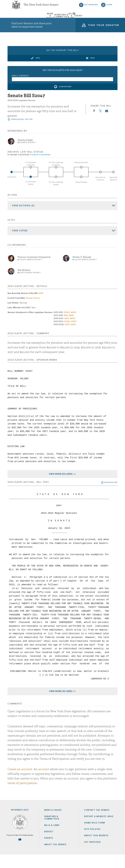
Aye (38, 71)
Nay (93, 71)
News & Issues (19, 20)
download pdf (111, 496)
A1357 (74, 335)
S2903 (67, 326)
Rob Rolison (24, 283)
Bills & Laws (57, 20)
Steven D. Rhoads (82, 270)
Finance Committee (40, 168)
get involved (91, 7)
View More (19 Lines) (61, 705)
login (109, 7)
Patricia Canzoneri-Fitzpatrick (34, 270)
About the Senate (55, 858)
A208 (41, 307)
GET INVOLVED (92, 855)
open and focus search (109, 19)
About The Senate (96, 20)
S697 (67, 332)
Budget (49, 845)
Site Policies (92, 843)
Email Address (20, 89)
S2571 (67, 338)
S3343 (67, 335)
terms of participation (22, 796)
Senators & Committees (38, 20)
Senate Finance (33, 312)
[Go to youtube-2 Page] (20, 853)
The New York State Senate (41, 7)
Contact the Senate (97, 823)
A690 (71, 329)
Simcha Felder (25, 153)
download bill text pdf (22, 133)
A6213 (72, 332)
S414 (66, 329)
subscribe (65, 100)
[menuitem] (19, 20)
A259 (73, 338)
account (44, 783)
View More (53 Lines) (61, 487)
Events (77, 20)
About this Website (96, 849)
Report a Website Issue (99, 830)
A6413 (73, 326)
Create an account (20, 783)
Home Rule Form (95, 836)
